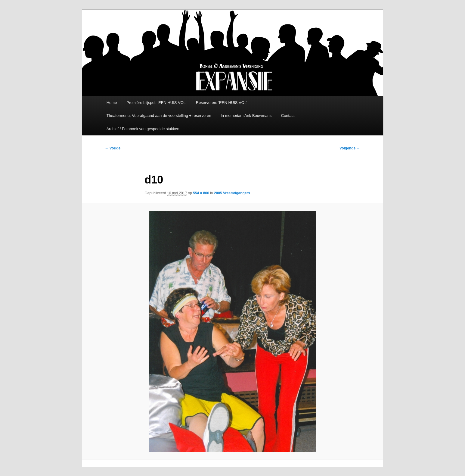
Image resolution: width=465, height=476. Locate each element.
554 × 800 (201, 193)
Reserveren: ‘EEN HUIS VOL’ (222, 103)
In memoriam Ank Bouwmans (246, 116)
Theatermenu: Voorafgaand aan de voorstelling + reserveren (159, 116)
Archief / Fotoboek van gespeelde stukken (143, 129)
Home (112, 103)
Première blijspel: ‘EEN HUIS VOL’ (156, 103)
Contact (288, 116)
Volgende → (350, 148)
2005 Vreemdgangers (232, 193)
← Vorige (113, 148)
